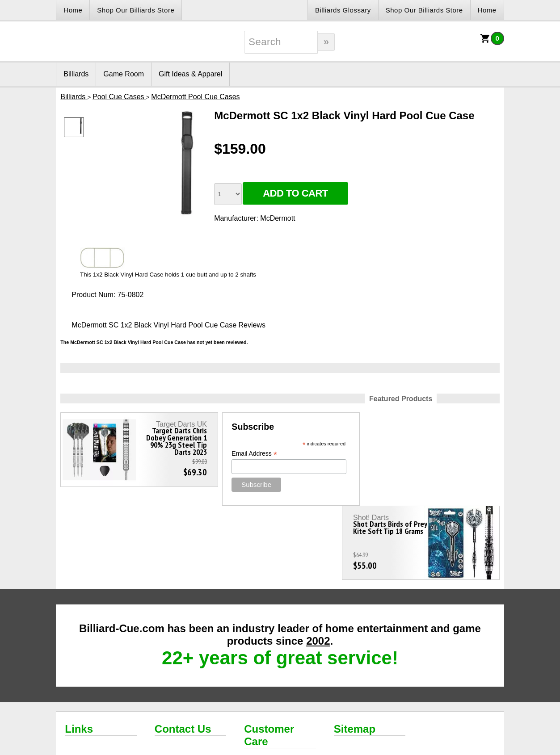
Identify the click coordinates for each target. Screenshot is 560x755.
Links (79, 655)
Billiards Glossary (343, 10)
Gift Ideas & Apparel (190, 74)
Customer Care (269, 661)
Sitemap (355, 655)
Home (73, 10)
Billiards (76, 74)
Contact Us (183, 655)
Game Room (124, 74)
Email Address (243, 454)
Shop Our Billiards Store (136, 10)
